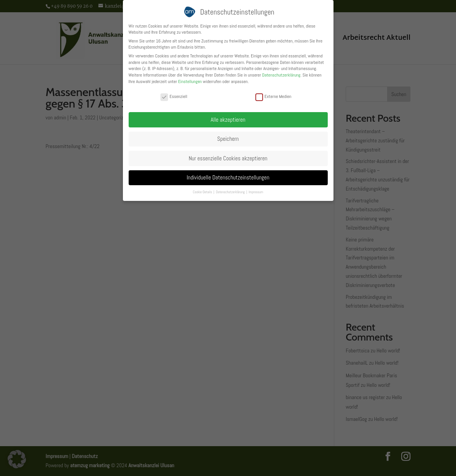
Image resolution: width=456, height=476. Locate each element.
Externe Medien (273, 96)
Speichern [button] (228, 139)
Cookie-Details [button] (203, 192)
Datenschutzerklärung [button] (231, 192)
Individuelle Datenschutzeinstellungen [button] (228, 177)
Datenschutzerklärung (281, 75)
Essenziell (174, 96)
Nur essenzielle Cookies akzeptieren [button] (228, 158)
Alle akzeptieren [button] (228, 120)
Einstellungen (190, 82)
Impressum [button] (256, 192)
